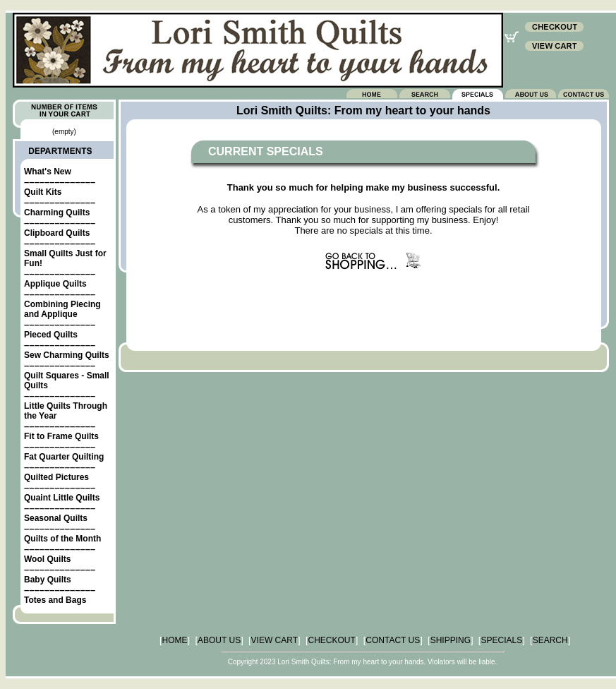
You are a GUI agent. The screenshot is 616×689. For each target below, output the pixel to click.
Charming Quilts (57, 212)
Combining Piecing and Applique (62, 309)
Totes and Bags (55, 600)
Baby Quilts (48, 580)
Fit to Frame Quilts (61, 436)
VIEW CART (274, 640)
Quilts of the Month (62, 539)
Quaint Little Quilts (62, 498)
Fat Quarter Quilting (64, 457)
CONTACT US (393, 640)
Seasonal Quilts (56, 518)
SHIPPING (451, 640)
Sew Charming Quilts (67, 355)
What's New (48, 172)
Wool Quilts (47, 559)
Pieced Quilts (51, 335)
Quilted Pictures (56, 477)
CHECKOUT (332, 640)
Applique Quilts (55, 284)
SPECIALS (501, 640)
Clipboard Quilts (57, 233)
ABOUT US (219, 640)
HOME (175, 640)
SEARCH (550, 640)
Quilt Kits (43, 192)
